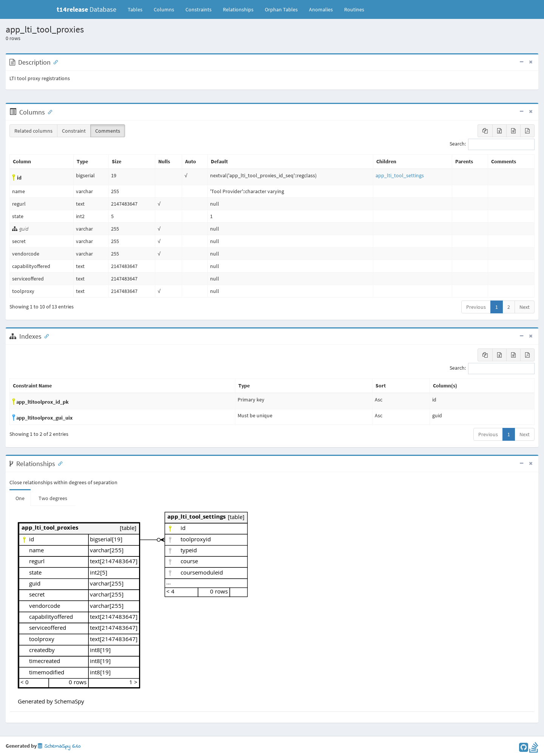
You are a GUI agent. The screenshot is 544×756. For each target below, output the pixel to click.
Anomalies (321, 9)
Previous (476, 307)
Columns (164, 9)
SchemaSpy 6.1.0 (59, 746)
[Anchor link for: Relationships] (59, 463)
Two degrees (53, 498)
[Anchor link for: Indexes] (45, 336)
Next (525, 307)
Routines (354, 9)
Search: (492, 144)
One (20, 498)
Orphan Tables (281, 9)
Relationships (238, 9)
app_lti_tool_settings (400, 175)
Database (87, 9)
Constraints (199, 9)
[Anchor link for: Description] (54, 62)
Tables (138, 9)
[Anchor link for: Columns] (48, 112)
